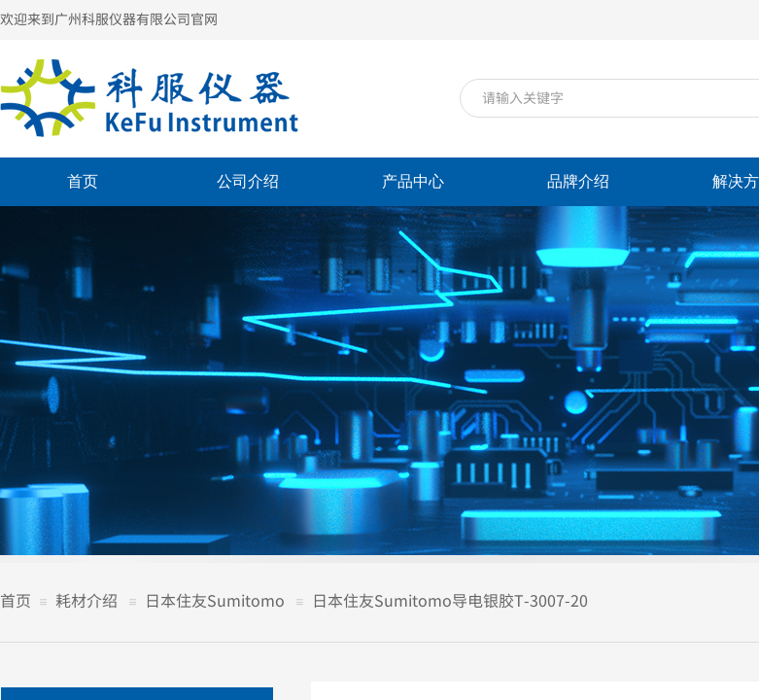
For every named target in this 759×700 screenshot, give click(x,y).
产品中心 (413, 181)
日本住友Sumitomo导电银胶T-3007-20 (450, 600)
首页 (83, 181)
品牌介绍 (578, 181)
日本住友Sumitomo (215, 600)
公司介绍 (248, 181)
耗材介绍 (86, 600)
